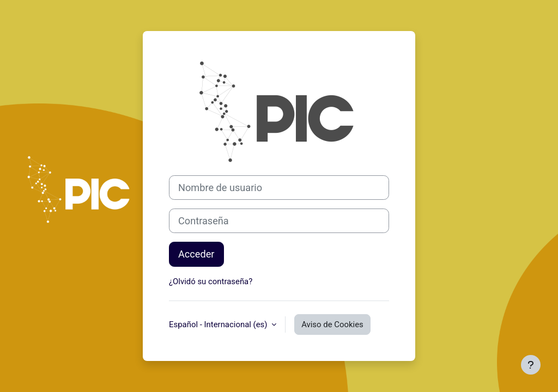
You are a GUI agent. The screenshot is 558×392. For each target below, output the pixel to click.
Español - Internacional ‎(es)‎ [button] (219, 324)
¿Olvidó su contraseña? (211, 281)
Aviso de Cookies (332, 324)
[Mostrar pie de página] (531, 365)
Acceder (196, 254)
